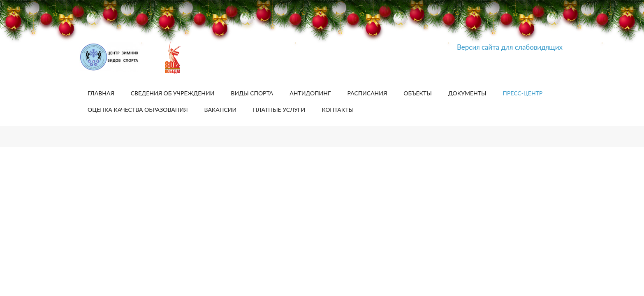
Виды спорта (252, 93)
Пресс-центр (523, 93)
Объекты (418, 93)
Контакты (338, 110)
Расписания (367, 93)
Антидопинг (310, 93)
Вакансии (220, 110)
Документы (467, 93)
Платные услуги (279, 110)
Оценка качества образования (138, 110)
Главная (101, 93)
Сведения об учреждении (173, 93)
